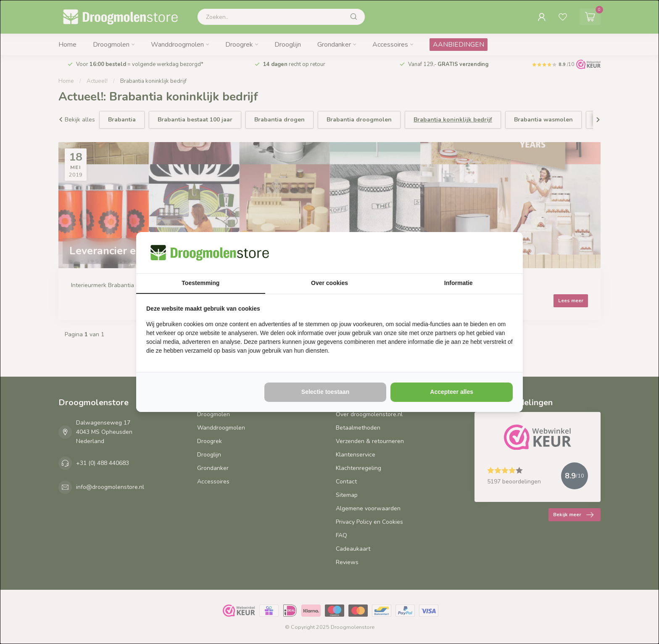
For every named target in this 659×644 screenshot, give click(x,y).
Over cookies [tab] (329, 283)
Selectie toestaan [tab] (325, 392)
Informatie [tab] (459, 283)
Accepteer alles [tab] (452, 392)
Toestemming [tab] (200, 283)
